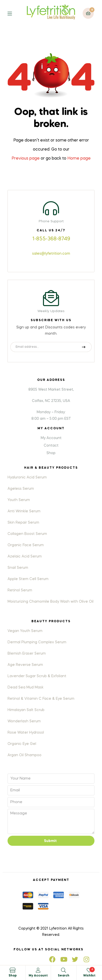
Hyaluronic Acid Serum (27, 477)
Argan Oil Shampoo (24, 755)
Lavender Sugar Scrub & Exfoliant (37, 676)
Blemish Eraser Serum (27, 654)
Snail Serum (18, 568)
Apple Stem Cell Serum (28, 579)
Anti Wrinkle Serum (24, 511)
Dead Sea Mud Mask (26, 687)
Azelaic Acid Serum (25, 556)
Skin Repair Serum (23, 523)
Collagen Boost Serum (27, 534)
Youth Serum (19, 500)
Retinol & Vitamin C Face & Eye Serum (41, 699)
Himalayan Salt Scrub (26, 710)
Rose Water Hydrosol (26, 733)
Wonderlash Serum (24, 721)
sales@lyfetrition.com (51, 254)
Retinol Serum (20, 590)
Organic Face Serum (26, 545)
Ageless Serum (21, 489)
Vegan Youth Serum (25, 631)
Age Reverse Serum (25, 665)
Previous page (26, 159)
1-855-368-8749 (51, 239)
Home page (79, 159)
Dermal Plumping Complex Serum (37, 642)
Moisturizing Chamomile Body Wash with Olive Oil (50, 602)
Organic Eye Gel (22, 744)
